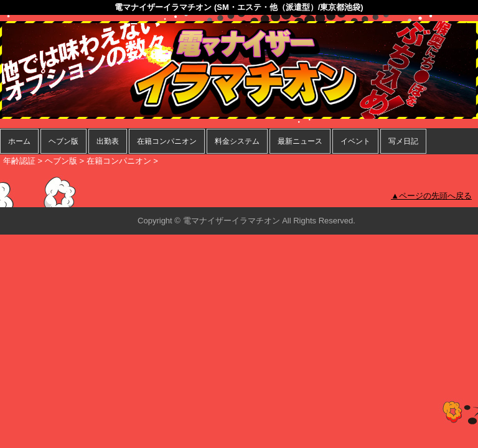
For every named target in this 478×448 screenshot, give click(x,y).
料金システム (237, 141)
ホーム (19, 141)
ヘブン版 (63, 141)
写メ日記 (403, 141)
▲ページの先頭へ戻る (431, 196)
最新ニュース (300, 141)
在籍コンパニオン (167, 141)
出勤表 (108, 141)
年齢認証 (19, 161)
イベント (355, 141)
